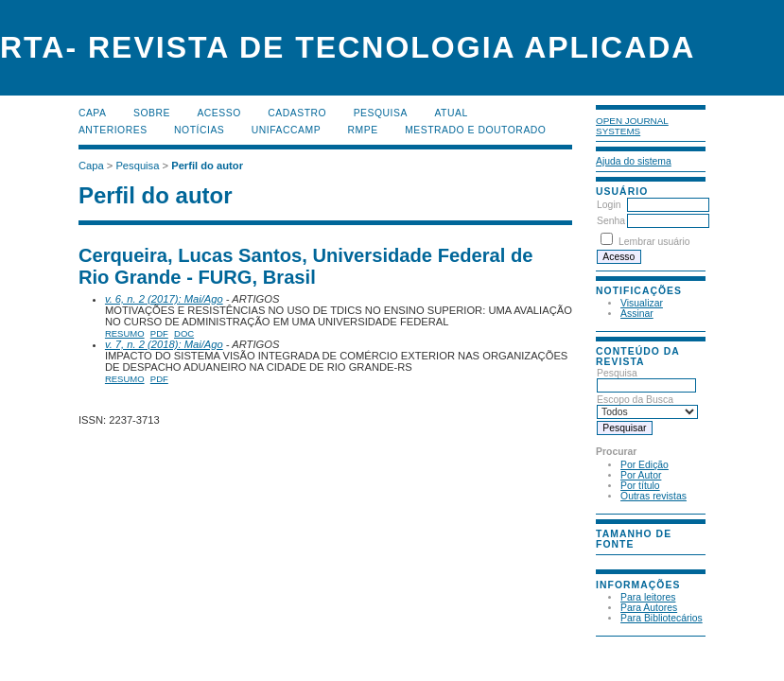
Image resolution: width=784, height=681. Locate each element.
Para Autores (649, 608)
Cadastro (297, 113)
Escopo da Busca (647, 406)
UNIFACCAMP (286, 130)
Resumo (125, 333)
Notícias (199, 130)
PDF (159, 333)
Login (609, 205)
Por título (640, 486)
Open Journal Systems (632, 126)
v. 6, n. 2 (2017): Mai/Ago (164, 299)
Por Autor (641, 475)
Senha (611, 221)
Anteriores (113, 130)
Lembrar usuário (654, 242)
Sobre (152, 113)
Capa (93, 113)
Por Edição (645, 465)
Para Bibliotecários (662, 618)
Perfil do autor (207, 166)
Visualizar (642, 303)
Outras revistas (653, 496)
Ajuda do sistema (634, 161)
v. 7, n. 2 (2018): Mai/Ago (164, 344)
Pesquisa (646, 379)
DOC (184, 333)
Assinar (637, 314)
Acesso (218, 113)
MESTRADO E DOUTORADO (475, 130)
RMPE (363, 130)
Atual (451, 113)
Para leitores (648, 597)
